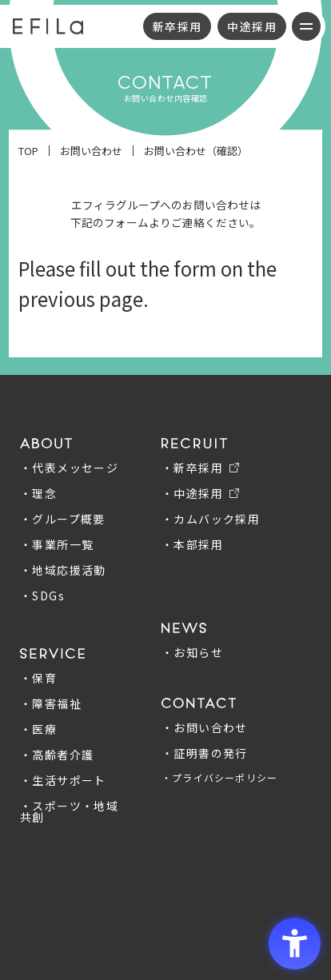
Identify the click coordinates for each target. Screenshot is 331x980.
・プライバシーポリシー (219, 778)
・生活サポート (63, 780)
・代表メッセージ (69, 468)
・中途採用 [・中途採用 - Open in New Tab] (192, 493)
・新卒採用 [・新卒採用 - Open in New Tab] (192, 468)
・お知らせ (192, 652)
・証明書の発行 (205, 753)
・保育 (38, 678)
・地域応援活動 (63, 570)
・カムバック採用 (211, 519)
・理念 (38, 493)
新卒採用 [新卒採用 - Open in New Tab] (177, 26)
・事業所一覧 (57, 544)
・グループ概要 (63, 519)
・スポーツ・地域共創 (69, 811)
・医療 (38, 729)
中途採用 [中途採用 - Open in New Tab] (252, 26)
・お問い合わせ (205, 727)
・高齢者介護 (57, 755)
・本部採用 (192, 544)
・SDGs (42, 596)
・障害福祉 (51, 703)
